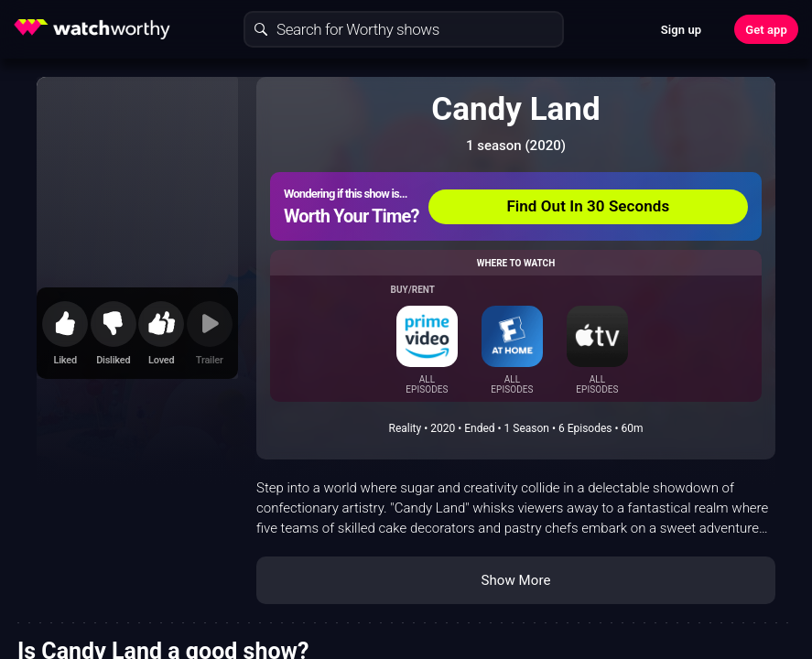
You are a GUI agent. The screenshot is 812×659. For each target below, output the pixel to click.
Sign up (681, 30)
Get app (766, 30)
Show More (516, 580)
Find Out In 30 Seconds (588, 206)
